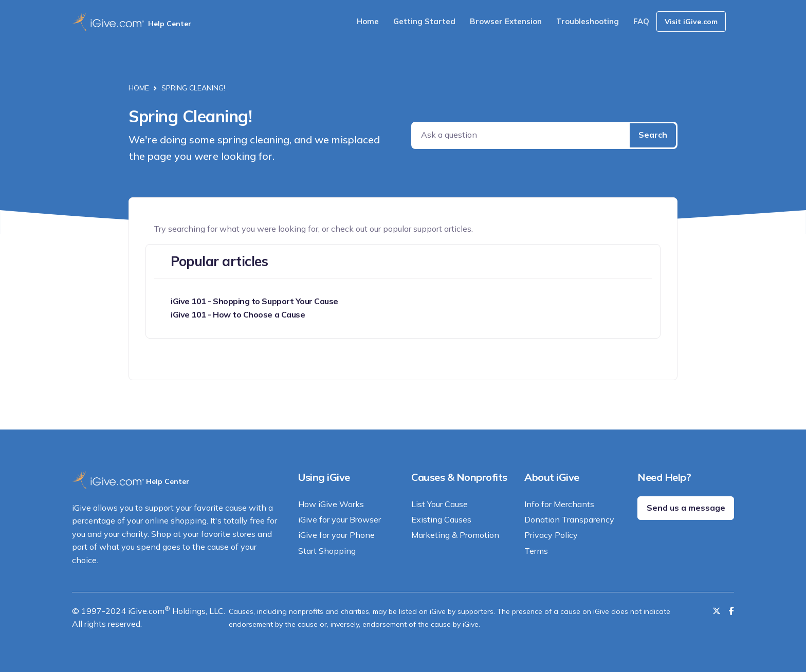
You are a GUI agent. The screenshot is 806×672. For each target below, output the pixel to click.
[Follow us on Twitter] (717, 611)
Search (653, 135)
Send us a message (686, 508)
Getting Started (424, 21)
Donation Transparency (569, 519)
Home (368, 21)
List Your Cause (439, 504)
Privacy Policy (551, 535)
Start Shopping (327, 551)
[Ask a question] (521, 135)
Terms (536, 551)
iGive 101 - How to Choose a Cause (238, 314)
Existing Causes (441, 519)
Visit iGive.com (691, 22)
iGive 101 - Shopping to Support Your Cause (254, 301)
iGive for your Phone (336, 535)
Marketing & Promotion (455, 535)
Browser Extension (506, 21)
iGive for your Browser (340, 519)
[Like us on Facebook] (731, 611)
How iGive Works (331, 504)
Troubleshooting (588, 21)
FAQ (641, 21)
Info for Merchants (559, 504)
